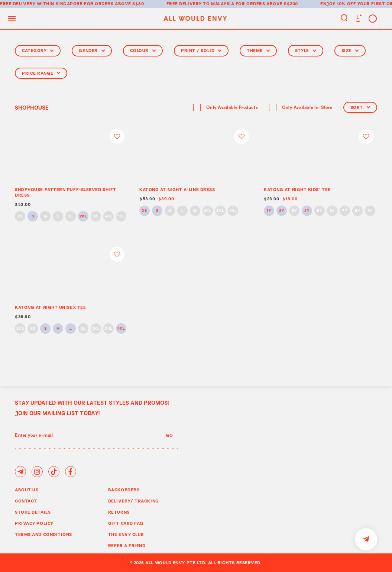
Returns (119, 512)
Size (350, 50)
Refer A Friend (127, 545)
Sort (360, 107)
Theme (258, 50)
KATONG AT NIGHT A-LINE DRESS (177, 189)
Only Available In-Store (307, 108)
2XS (20, 329)
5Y (320, 211)
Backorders (124, 490)
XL (71, 216)
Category (38, 50)
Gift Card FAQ (126, 523)
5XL (121, 216)
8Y (357, 211)
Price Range (41, 73)
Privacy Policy (34, 523)
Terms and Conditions (43, 534)
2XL (83, 216)
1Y (269, 211)
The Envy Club (126, 534)
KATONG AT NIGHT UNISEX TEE (50, 307)
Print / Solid (201, 50)
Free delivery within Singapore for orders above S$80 (72, 4)
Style (306, 50)
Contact (26, 501)
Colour (143, 50)
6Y (332, 211)
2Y (281, 211)
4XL (109, 216)
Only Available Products (232, 108)
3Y (294, 211)
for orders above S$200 (267, 4)
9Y (370, 211)
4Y (307, 211)
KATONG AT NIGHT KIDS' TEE (297, 189)
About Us (27, 490)
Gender (92, 50)
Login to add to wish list (117, 136)
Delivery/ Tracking (134, 501)
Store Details (33, 512)
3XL (96, 216)
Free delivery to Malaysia (200, 4)
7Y (345, 211)
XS (20, 216)
